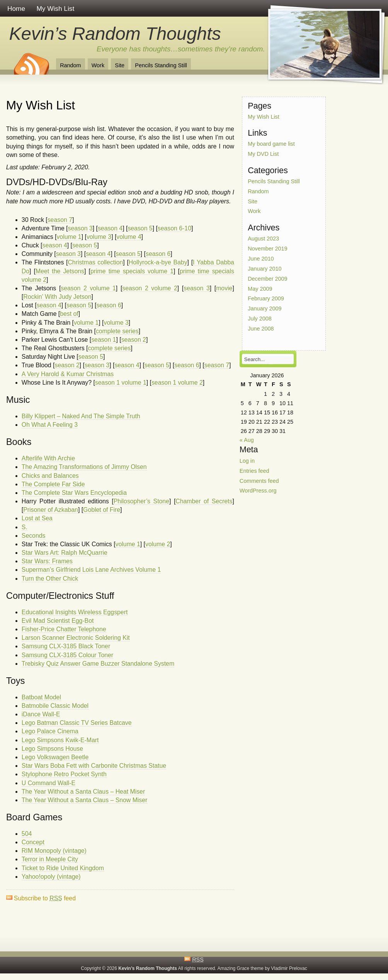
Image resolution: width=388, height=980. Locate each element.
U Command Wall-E (48, 783)
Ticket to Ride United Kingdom (63, 868)
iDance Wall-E (41, 714)
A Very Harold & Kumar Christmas (68, 374)
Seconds (34, 536)
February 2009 (266, 298)
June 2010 (261, 259)
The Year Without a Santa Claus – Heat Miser (83, 792)
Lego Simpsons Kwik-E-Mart (60, 740)
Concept (33, 842)
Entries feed (254, 470)
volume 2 (158, 544)
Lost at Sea (37, 518)
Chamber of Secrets (204, 501)
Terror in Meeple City (50, 859)
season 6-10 (174, 228)
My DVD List (263, 154)
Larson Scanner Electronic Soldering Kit (76, 638)
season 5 (140, 228)
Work (98, 65)
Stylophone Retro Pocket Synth (64, 774)
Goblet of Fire (102, 510)
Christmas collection (95, 262)
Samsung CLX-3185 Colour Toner (67, 655)
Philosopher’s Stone (141, 501)
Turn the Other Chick (50, 579)
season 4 (110, 228)
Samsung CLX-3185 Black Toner (66, 646)
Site (120, 65)
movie (224, 288)
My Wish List (55, 9)
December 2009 (267, 278)
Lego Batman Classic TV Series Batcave (77, 723)
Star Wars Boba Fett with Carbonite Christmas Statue (94, 766)
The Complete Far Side (53, 484)
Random (70, 65)
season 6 (158, 254)
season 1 (104, 340)
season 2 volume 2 (150, 288)
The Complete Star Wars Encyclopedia (74, 493)
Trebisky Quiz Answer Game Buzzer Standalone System (98, 664)
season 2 (134, 340)
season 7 (60, 220)
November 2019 (267, 249)
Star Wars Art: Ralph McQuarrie (65, 553)
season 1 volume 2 (177, 383)
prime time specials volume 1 (132, 271)
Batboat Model (41, 697)
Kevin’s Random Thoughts (115, 33)
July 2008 (260, 319)
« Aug (247, 440)
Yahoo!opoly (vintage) (51, 877)
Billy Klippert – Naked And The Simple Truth (81, 416)
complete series (117, 331)
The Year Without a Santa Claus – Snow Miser (85, 800)
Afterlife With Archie (48, 458)
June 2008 (261, 329)
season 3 (80, 228)
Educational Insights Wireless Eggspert (75, 612)
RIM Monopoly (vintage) (54, 851)
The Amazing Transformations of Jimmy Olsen (84, 467)
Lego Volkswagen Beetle (55, 757)
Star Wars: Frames (47, 561)
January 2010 (265, 269)
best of (69, 314)
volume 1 (69, 237)
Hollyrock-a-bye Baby (158, 262)
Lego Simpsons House (52, 749)
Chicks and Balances (50, 476)
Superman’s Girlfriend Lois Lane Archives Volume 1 (91, 570)
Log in (247, 461)
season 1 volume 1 (121, 383)
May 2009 (260, 288)
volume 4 (129, 237)
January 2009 (265, 308)
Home (16, 9)
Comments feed (259, 481)
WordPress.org (258, 491)
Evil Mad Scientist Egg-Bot (58, 621)
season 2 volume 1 (88, 288)
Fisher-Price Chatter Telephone (64, 629)
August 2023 (263, 239)
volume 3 (99, 237)
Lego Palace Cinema (50, 731)
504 (27, 834)
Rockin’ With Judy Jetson (57, 297)
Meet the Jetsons (60, 271)
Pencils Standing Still (161, 65)
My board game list (271, 144)
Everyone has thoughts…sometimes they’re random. (181, 49)
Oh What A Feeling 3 (50, 425)
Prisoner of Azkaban (51, 510)
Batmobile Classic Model (55, 706)
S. (25, 527)
